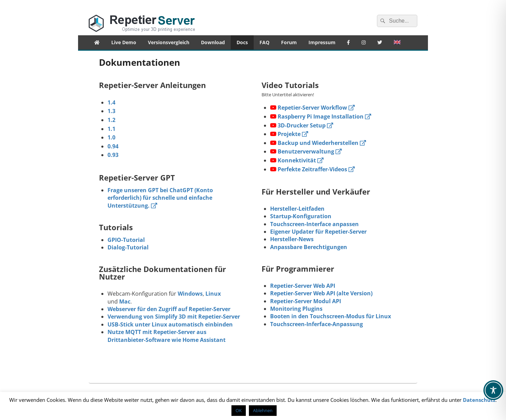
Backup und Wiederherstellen (318, 143)
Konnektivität (297, 160)
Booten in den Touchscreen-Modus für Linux (331, 316)
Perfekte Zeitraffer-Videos (312, 169)
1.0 (111, 137)
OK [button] (239, 410)
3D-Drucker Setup (302, 125)
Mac (125, 301)
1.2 (111, 120)
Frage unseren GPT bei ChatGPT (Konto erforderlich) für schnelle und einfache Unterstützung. (160, 198)
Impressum (322, 42)
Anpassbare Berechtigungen (309, 247)
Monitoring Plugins (296, 309)
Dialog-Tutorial (128, 247)
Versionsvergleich (169, 42)
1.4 (111, 102)
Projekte (289, 134)
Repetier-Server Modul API (306, 301)
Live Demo (124, 42)
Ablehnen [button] (263, 410)
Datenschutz (479, 400)
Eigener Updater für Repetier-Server (318, 232)
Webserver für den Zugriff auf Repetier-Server (169, 309)
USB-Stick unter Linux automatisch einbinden (170, 324)
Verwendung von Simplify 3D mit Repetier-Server (174, 317)
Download (213, 42)
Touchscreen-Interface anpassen (314, 224)
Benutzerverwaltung (306, 151)
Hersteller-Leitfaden (297, 209)
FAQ (264, 42)
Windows (190, 294)
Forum (289, 42)
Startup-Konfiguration (301, 216)
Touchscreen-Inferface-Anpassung (317, 324)
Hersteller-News (292, 239)
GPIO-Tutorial (126, 240)
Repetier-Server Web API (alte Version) (321, 293)
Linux (213, 294)
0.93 (113, 155)
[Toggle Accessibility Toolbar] (493, 390)
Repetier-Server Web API (303, 286)
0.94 (113, 146)
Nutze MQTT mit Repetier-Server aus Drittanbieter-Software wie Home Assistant (167, 336)
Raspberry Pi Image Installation (321, 116)
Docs (242, 42)
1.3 (111, 111)
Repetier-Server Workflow (312, 108)
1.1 (111, 129)
